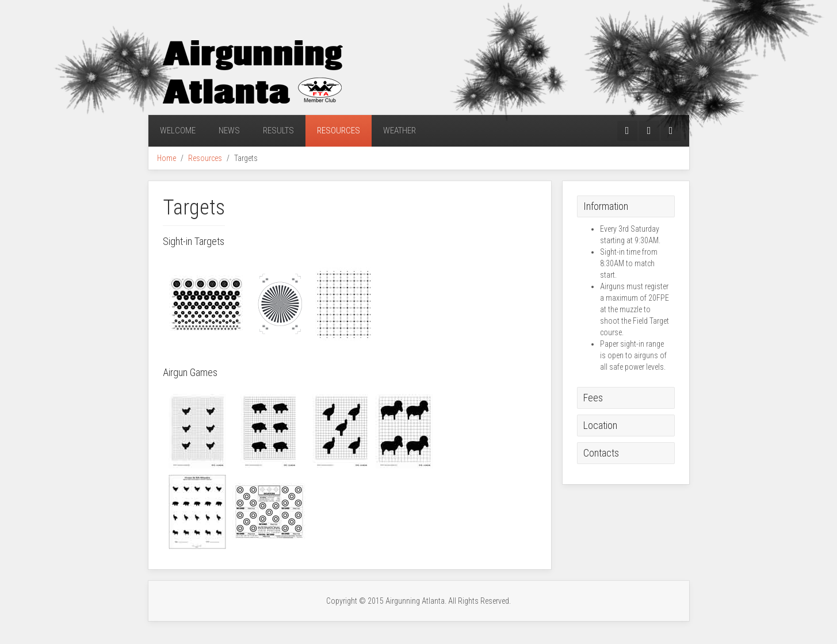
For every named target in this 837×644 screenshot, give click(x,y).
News (229, 131)
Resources (339, 131)
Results (278, 131)
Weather (400, 131)
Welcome (178, 131)
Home (167, 158)
